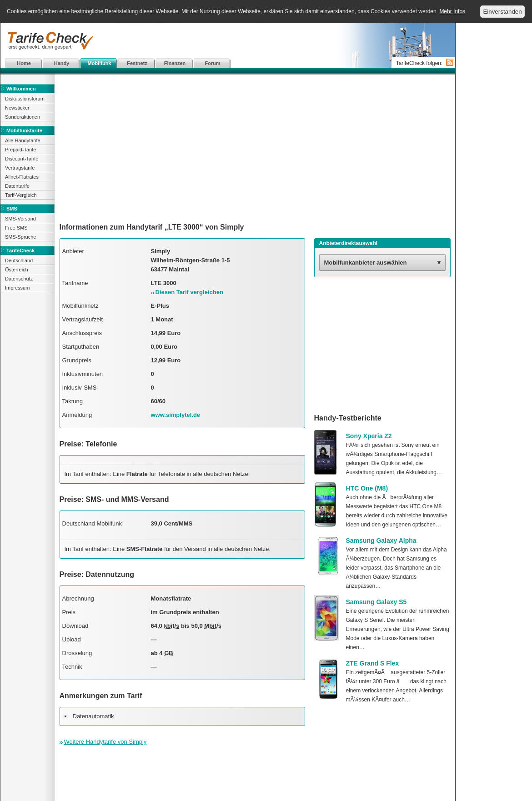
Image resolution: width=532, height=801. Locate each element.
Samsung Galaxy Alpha (381, 541)
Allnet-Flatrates (22, 177)
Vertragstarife (20, 168)
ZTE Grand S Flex (373, 663)
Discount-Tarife (22, 159)
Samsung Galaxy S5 (376, 602)
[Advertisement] (255, 148)
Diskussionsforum (25, 99)
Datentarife (17, 186)
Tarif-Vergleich (21, 195)
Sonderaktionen (23, 117)
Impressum (17, 288)
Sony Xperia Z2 (369, 436)
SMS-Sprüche (20, 237)
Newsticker (17, 108)
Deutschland (19, 260)
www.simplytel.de (176, 415)
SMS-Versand (20, 219)
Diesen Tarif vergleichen (189, 292)
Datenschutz (19, 279)
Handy (62, 63)
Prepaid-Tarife (20, 150)
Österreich (17, 270)
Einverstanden (502, 12)
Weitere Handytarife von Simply (105, 742)
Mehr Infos (452, 11)
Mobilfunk (100, 63)
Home (24, 63)
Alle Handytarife (23, 140)
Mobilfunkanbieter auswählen (366, 263)
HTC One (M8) (367, 488)
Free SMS (16, 228)
